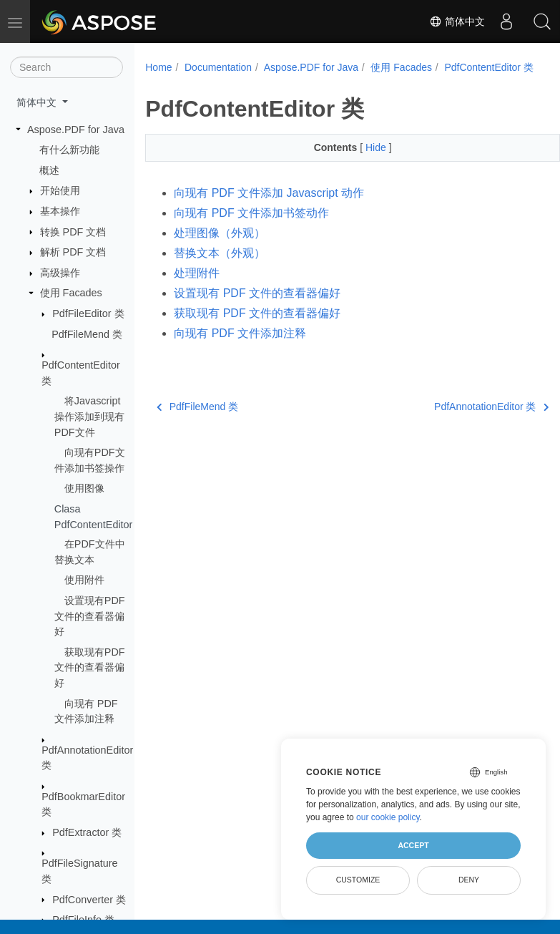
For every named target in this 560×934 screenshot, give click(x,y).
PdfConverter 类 (89, 900)
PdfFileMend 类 (87, 334)
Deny (469, 880)
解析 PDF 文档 (73, 252)
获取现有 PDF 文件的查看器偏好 (257, 328)
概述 (49, 170)
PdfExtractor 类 (87, 832)
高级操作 (60, 273)
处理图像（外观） (220, 248)
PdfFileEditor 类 (88, 313)
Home (158, 67)
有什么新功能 (69, 150)
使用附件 (84, 580)
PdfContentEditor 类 (203, 82)
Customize (358, 880)
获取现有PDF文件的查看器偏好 (90, 667)
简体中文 (457, 21)
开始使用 (60, 190)
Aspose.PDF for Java (76, 130)
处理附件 (197, 288)
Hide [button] (362, 162)
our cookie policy (388, 817)
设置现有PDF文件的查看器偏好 (90, 616)
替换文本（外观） (220, 268)
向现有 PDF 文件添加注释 (240, 348)
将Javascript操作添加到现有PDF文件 (89, 416)
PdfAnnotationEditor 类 (462, 422)
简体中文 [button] (38, 102)
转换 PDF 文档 (73, 232)
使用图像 (84, 488)
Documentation (218, 67)
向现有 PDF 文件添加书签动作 (251, 228)
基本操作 (60, 211)
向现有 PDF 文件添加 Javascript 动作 (269, 208)
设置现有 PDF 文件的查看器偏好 (257, 308)
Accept (413, 845)
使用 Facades (71, 293)
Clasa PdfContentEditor (91, 517)
